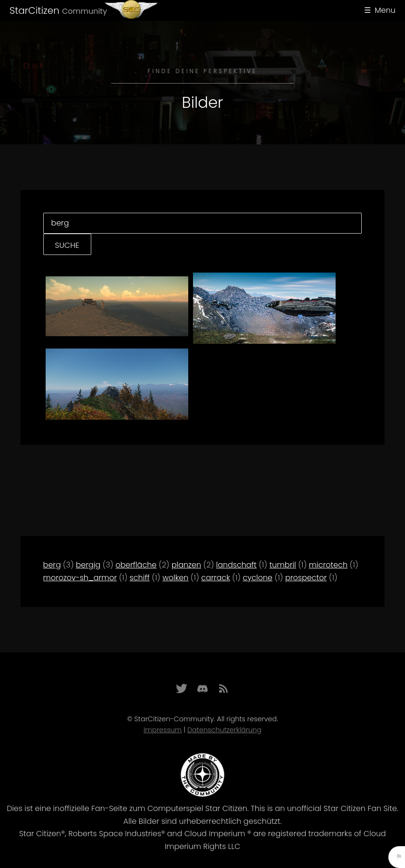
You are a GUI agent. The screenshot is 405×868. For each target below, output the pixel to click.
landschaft (236, 565)
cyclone (258, 578)
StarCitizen (58, 10)
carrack (215, 578)
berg (52, 565)
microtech (328, 565)
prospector (306, 578)
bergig (88, 565)
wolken (176, 578)
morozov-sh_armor (80, 578)
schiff (140, 578)
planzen (187, 565)
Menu (385, 10)
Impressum (163, 730)
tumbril (283, 565)
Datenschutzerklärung (224, 730)
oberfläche (136, 565)
